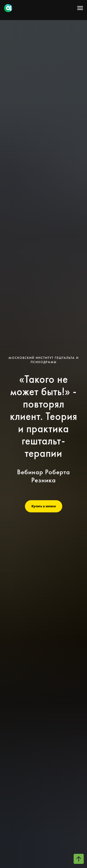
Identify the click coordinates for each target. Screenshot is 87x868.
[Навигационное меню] (80, 8)
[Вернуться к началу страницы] (79, 859)
